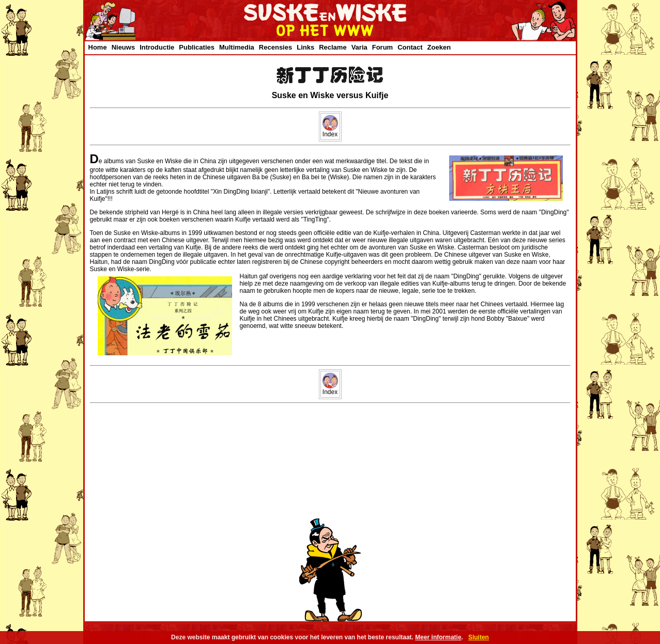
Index (330, 131)
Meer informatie (438, 637)
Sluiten (479, 637)
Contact (410, 47)
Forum (382, 47)
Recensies (275, 47)
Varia (359, 47)
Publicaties (197, 47)
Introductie (157, 47)
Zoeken (439, 47)
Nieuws (124, 47)
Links (305, 47)
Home (98, 47)
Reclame (333, 47)
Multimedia (237, 47)
